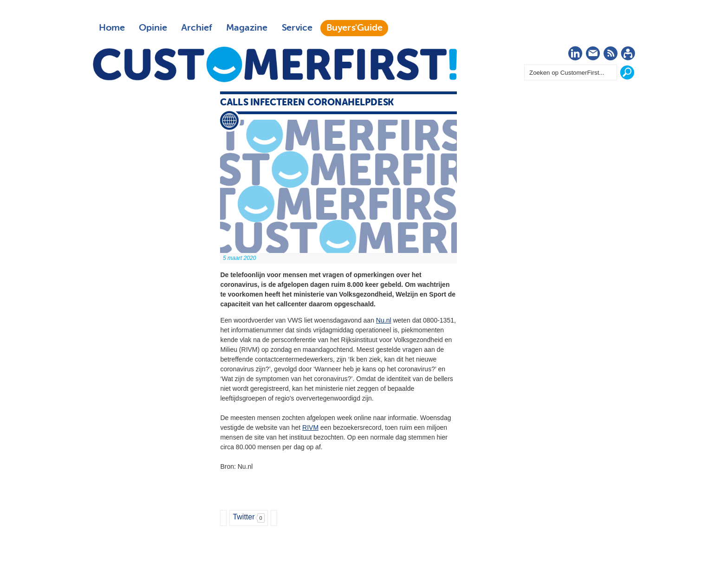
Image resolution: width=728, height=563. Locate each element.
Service (297, 28)
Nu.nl (384, 320)
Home (112, 28)
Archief (197, 28)
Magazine (247, 28)
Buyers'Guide (354, 28)
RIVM (310, 427)
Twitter (244, 517)
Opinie (153, 28)
